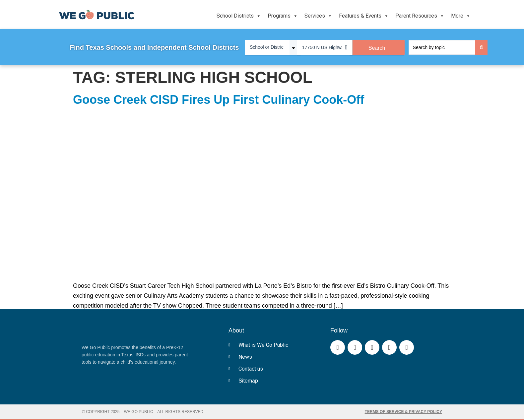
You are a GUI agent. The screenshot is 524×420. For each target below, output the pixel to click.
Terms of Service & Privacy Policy (403, 412)
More (461, 16)
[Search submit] (482, 47)
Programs (283, 16)
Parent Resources (420, 16)
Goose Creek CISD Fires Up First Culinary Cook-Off (219, 100)
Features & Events (364, 16)
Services (318, 16)
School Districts (239, 16)
